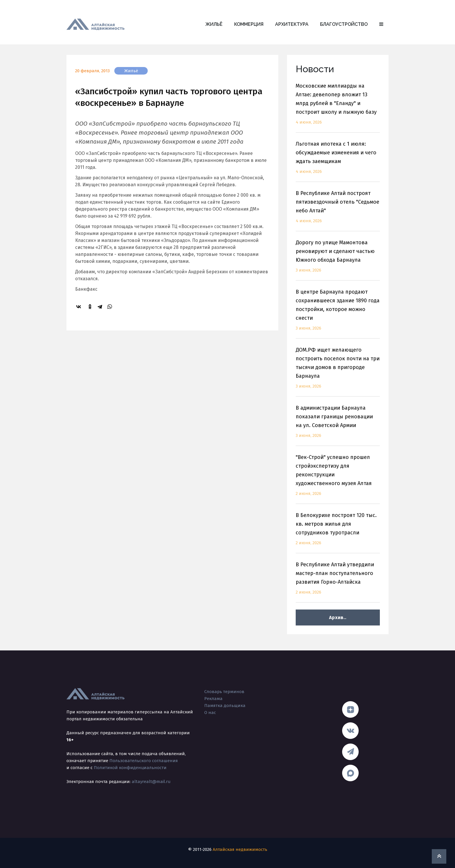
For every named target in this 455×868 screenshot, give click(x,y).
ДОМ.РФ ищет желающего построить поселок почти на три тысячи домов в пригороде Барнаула (338, 371)
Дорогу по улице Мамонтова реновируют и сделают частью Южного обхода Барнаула (338, 260)
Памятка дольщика (225, 706)
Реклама (213, 699)
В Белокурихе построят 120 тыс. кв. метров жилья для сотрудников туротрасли (338, 532)
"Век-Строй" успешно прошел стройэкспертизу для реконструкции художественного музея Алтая (338, 479)
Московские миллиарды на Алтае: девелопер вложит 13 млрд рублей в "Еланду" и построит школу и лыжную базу (338, 107)
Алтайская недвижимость (240, 849)
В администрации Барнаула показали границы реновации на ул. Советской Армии (338, 425)
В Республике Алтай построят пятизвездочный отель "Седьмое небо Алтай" (338, 210)
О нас (210, 713)
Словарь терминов (224, 692)
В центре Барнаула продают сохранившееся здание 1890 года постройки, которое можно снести (338, 313)
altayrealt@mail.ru (151, 782)
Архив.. (338, 617)
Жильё (214, 24)
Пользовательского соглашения (144, 761)
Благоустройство (344, 24)
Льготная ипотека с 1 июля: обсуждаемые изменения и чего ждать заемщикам (338, 161)
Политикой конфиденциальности (130, 768)
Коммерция (249, 24)
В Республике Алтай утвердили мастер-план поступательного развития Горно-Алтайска (338, 582)
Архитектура (292, 24)
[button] (381, 24)
